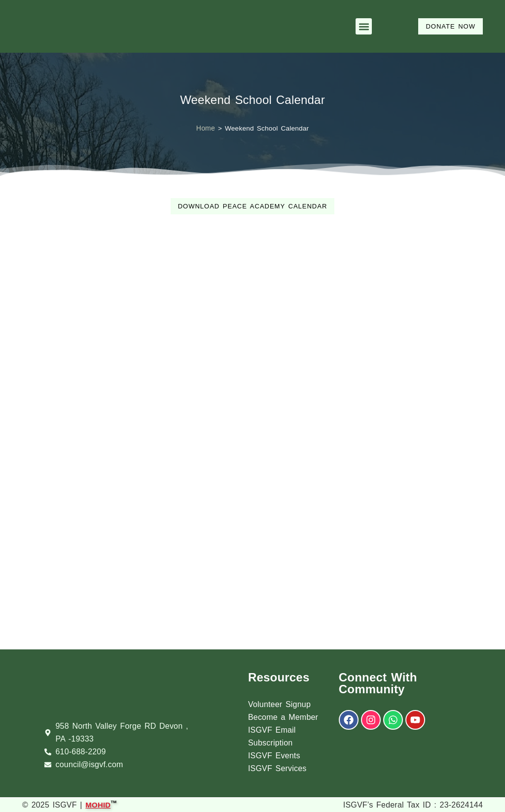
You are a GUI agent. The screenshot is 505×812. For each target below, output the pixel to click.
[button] (364, 26)
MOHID (98, 804)
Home (206, 128)
